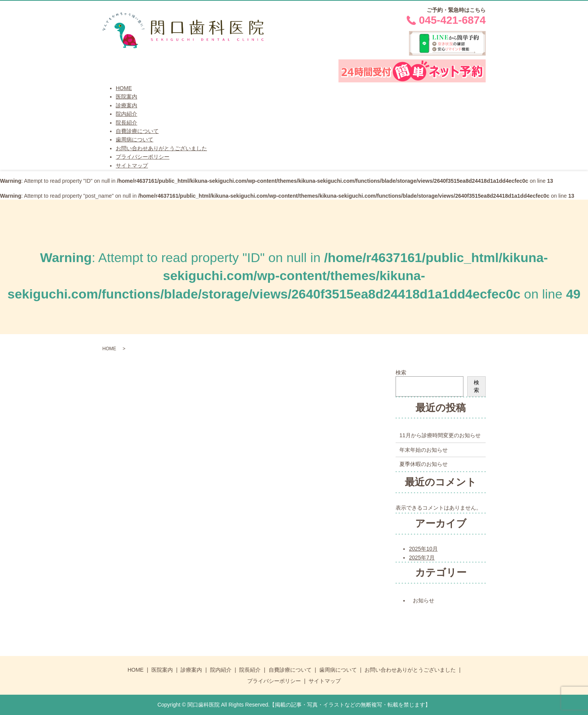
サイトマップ (132, 166)
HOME (124, 88)
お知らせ (424, 600)
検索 (401, 372)
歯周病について (135, 139)
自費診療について (137, 131)
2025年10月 (423, 549)
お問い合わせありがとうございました (161, 148)
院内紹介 (126, 114)
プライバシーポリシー (143, 157)
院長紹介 (126, 123)
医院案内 (126, 97)
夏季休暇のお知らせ (424, 464)
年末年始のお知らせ (424, 450)
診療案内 (126, 105)
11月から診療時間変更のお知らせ (440, 435)
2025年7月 (422, 558)
